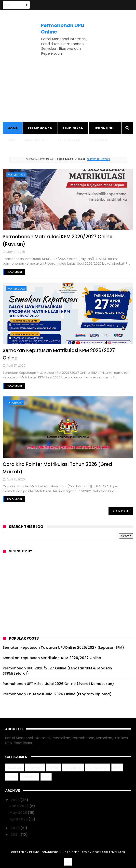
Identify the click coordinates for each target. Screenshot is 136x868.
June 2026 (19, 806)
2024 (16, 834)
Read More (15, 272)
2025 (15, 828)
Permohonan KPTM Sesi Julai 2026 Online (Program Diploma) (57, 694)
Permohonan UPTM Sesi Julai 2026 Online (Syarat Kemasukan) (58, 684)
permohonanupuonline (48, 852)
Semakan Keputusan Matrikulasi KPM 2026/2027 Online (52, 658)
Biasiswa (14, 768)
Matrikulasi (36, 140)
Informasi (15, 403)
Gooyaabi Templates (109, 852)
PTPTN (54, 768)
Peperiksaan (69, 140)
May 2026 (19, 813)
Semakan (99, 140)
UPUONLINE (103, 128)
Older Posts (121, 511)
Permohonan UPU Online (62, 29)
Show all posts (99, 159)
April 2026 (19, 819)
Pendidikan (73, 128)
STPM (12, 777)
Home (13, 128)
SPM (11, 140)
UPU (46, 777)
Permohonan (40, 128)
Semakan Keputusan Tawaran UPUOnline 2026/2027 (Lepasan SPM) (63, 647)
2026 (15, 800)
